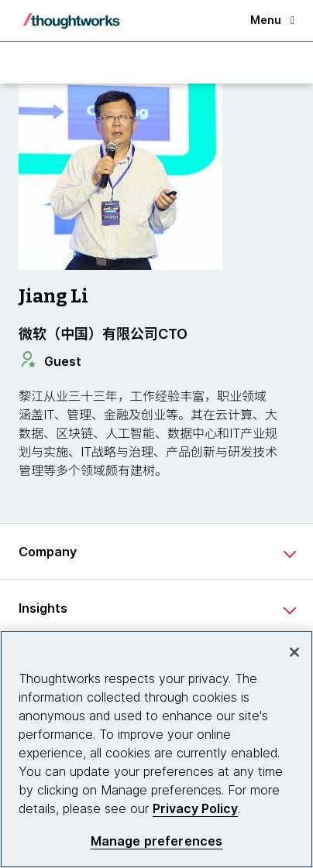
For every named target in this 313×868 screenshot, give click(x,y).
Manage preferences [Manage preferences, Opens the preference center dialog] (157, 841)
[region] (156, 749)
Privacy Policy (195, 808)
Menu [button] (272, 20)
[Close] (294, 652)
